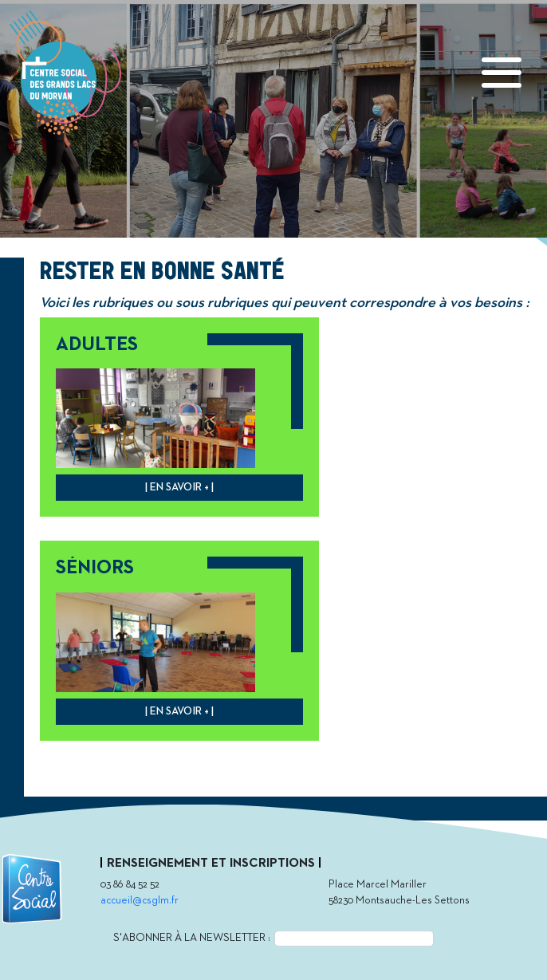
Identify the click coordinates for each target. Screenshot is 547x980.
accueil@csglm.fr (140, 901)
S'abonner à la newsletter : (192, 938)
